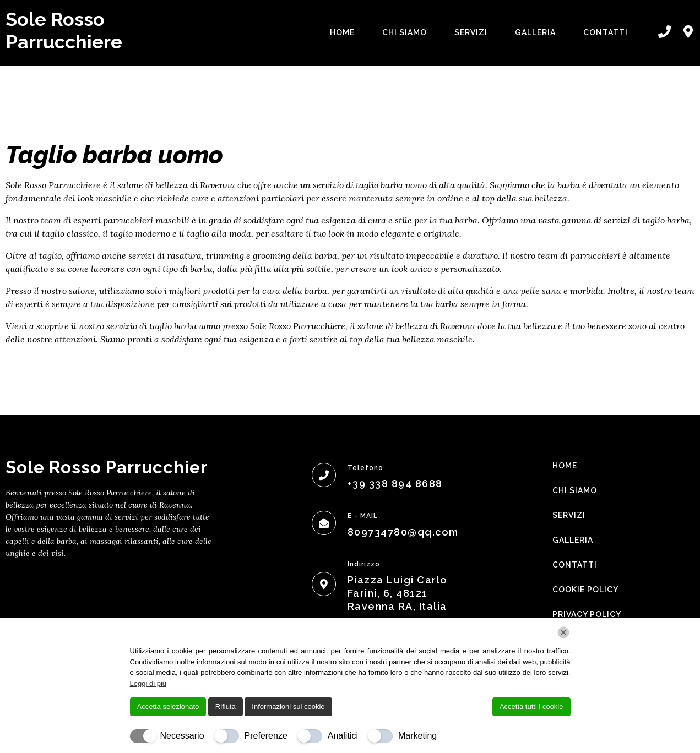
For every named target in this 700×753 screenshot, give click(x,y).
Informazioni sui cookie (288, 706)
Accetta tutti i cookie (531, 706)
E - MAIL (363, 516)
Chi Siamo (405, 32)
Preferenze (266, 736)
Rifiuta (226, 706)
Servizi (471, 32)
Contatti (606, 32)
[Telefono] (324, 475)
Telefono (365, 468)
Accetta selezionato (168, 706)
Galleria (535, 32)
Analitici (343, 736)
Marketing (417, 736)
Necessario (182, 736)
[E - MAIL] (324, 523)
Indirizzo (364, 564)
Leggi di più (148, 683)
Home (342, 32)
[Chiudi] (563, 632)
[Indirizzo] (324, 584)
